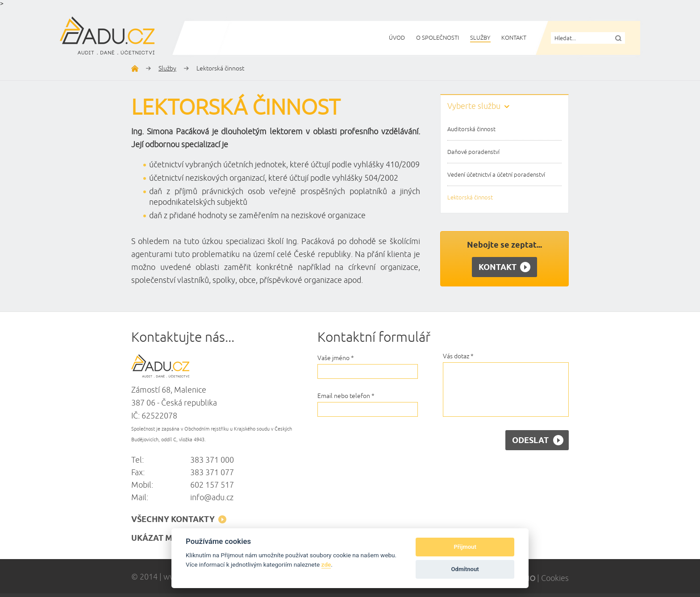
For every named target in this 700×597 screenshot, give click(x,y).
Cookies (555, 578)
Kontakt (504, 267)
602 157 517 (212, 485)
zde (326, 564)
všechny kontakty (179, 520)
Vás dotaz (458, 356)
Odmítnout (465, 569)
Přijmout (465, 547)
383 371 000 (212, 460)
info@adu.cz (212, 497)
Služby (167, 68)
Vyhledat (618, 38)
